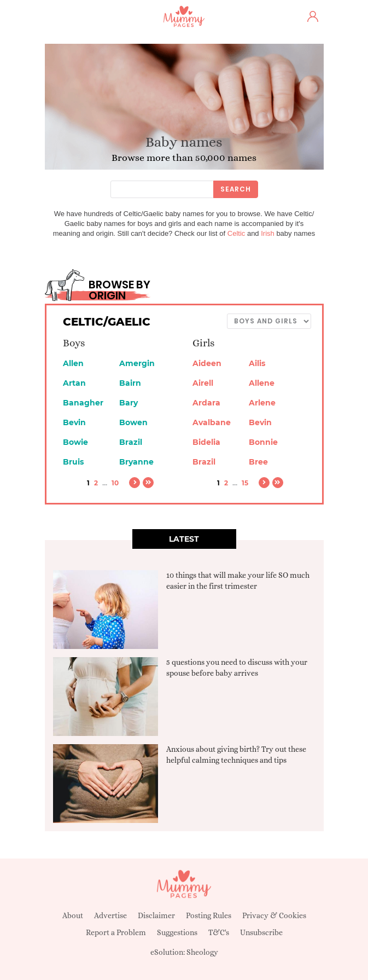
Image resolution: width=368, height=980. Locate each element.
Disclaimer (156, 915)
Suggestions (177, 932)
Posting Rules (209, 915)
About (73, 915)
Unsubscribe (261, 932)
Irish (268, 233)
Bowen (133, 422)
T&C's (219, 932)
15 (245, 483)
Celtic (236, 233)
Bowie (75, 442)
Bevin (74, 422)
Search (236, 189)
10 (115, 483)
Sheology (202, 952)
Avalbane (212, 422)
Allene (262, 383)
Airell (203, 383)
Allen (73, 363)
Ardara (206, 403)
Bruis (73, 462)
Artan (74, 383)
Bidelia (206, 442)
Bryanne (136, 462)
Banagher (83, 403)
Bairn (130, 383)
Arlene (262, 403)
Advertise (110, 915)
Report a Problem (116, 932)
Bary (128, 403)
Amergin (137, 363)
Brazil (131, 442)
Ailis (257, 363)
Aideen (207, 363)
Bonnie (263, 442)
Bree (258, 462)
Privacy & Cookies (274, 915)
